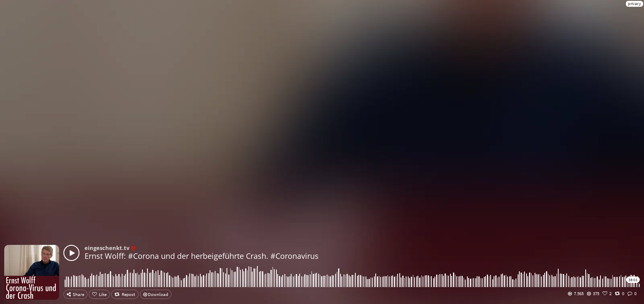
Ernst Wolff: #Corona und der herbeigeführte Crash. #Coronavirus (202, 256)
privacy (634, 4)
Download (156, 294)
